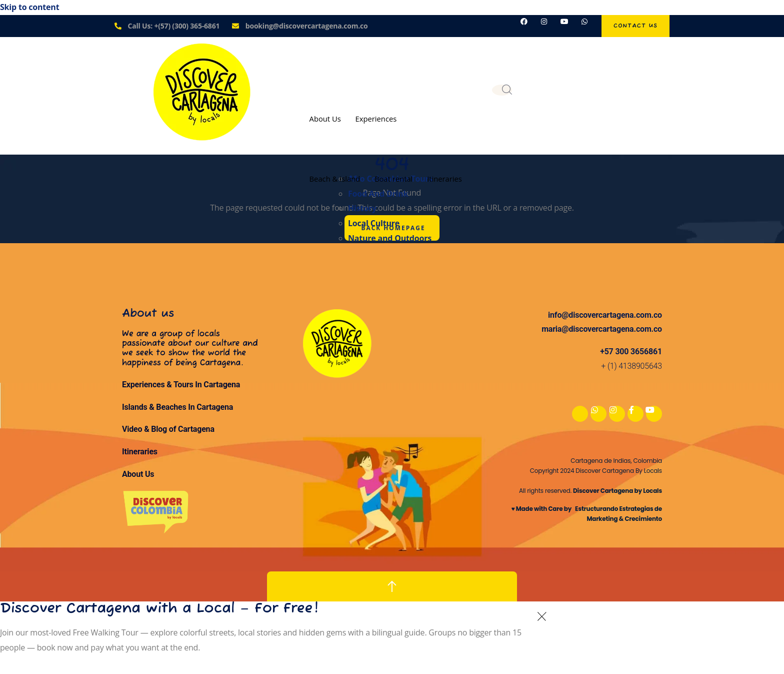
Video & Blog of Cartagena (168, 430)
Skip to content (29, 7)
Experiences (377, 119)
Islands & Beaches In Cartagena (177, 408)
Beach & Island (335, 178)
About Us (325, 119)
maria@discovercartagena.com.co (602, 329)
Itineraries (448, 178)
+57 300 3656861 (631, 352)
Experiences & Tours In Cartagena (181, 385)
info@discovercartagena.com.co (605, 315)
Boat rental (395, 178)
